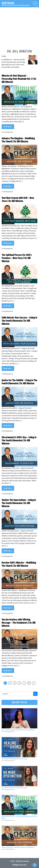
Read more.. (8, 127)
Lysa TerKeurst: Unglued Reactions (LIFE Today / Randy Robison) (18, 730)
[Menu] (35, 4)
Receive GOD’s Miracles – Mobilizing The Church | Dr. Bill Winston (19, 564)
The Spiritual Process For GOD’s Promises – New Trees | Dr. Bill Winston (17, 258)
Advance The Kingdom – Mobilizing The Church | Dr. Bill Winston (18, 140)
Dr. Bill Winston (19, 51)
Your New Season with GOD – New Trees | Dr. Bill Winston (18, 199)
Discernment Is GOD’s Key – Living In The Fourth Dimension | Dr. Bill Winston (19, 440)
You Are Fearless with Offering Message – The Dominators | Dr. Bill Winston (19, 623)
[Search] (35, 865)
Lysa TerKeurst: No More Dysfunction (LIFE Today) (14, 788)
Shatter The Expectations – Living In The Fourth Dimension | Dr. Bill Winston (19, 503)
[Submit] (35, 694)
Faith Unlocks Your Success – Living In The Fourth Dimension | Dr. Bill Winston (19, 321)
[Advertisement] (19, 28)
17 (29, 683)
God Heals (8, 3)
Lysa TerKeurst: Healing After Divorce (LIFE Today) (14, 759)
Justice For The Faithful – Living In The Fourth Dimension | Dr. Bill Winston (19, 382)
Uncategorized (8, 132)
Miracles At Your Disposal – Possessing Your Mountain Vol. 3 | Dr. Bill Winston (19, 79)
